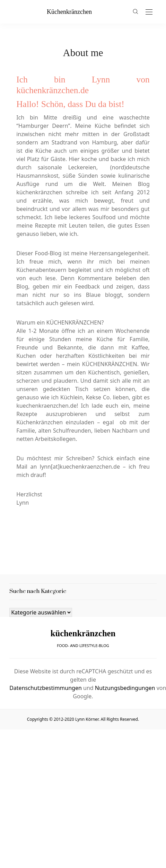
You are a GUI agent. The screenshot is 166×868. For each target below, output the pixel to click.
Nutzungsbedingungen (125, 688)
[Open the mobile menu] (149, 12)
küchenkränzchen (69, 12)
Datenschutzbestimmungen (46, 688)
